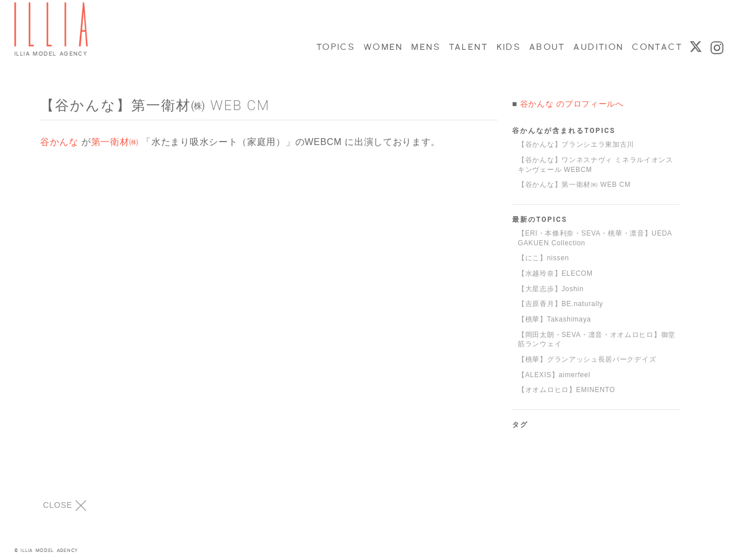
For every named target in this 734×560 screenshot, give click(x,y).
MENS (425, 47)
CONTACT (656, 47)
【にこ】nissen (543, 258)
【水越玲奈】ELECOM (555, 273)
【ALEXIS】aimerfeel (554, 375)
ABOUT (547, 47)
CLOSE (65, 506)
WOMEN (383, 47)
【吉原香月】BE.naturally (561, 304)
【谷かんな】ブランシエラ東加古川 (576, 144)
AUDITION (598, 47)
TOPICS (335, 47)
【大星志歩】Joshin (551, 289)
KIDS (508, 47)
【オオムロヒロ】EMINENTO (567, 390)
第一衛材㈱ (115, 142)
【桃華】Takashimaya (555, 319)
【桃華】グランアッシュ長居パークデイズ (587, 359)
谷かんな (59, 142)
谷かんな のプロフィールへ (572, 104)
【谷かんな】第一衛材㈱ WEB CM (574, 185)
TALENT (468, 47)
